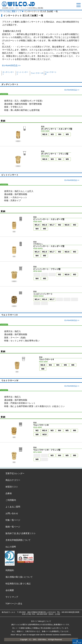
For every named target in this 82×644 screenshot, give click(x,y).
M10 (45, 434)
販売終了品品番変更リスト (21, 533)
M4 (60, 134)
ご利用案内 (11, 500)
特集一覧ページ (13, 520)
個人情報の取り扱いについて (19, 577)
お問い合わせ (12, 513)
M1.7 (52, 225)
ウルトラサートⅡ (37, 73)
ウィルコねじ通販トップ (11, 11)
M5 (67, 134)
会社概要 (10, 590)
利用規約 (10, 570)
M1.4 (37, 225)
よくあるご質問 (13, 507)
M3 (52, 134)
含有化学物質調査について (18, 540)
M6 (73, 365)
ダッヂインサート (8, 73)
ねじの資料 (11, 547)
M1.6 (45, 225)
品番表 (9, 493)
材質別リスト (12, 487)
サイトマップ (12, 597)
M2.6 (45, 134)
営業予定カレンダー (15, 473)
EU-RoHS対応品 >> (11, 65)
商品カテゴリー (13, 480)
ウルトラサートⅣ (51, 73)
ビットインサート (22, 73)
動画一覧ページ (13, 527)
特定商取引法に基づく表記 (18, 584)
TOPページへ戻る (14, 604)
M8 (43, 369)
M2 (60, 225)
